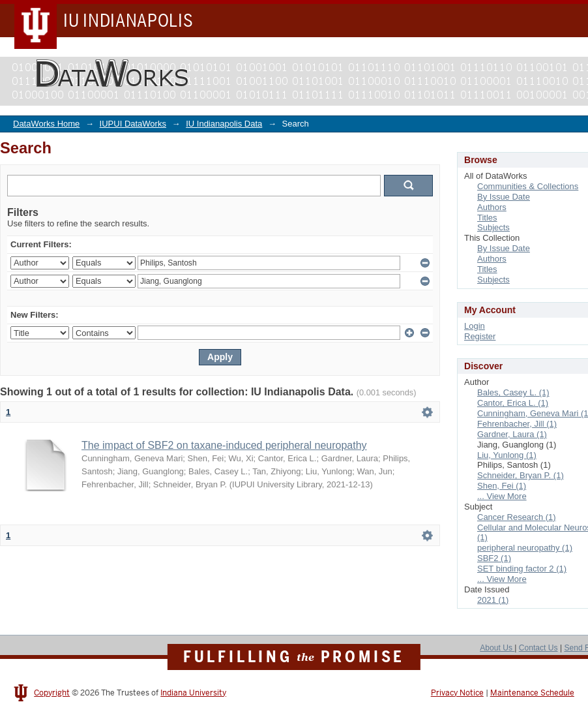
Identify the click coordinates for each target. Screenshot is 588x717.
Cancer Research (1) (517, 517)
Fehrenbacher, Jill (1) (517, 424)
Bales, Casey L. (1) (513, 392)
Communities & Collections (528, 186)
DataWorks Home (46, 124)
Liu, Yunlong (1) (507, 455)
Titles (487, 218)
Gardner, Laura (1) (512, 434)
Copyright (52, 693)
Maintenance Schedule (532, 693)
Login (475, 326)
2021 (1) (493, 600)
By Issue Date (504, 197)
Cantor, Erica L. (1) (513, 403)
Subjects (493, 227)
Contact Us (538, 648)
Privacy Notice (457, 693)
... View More (502, 496)
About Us (497, 648)
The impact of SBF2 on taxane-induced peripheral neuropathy (224, 445)
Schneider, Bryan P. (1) (521, 475)
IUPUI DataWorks (133, 124)
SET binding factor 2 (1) (522, 569)
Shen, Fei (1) (502, 486)
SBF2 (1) (494, 558)
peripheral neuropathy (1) (525, 548)
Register (480, 336)
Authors (492, 207)
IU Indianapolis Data (224, 124)
